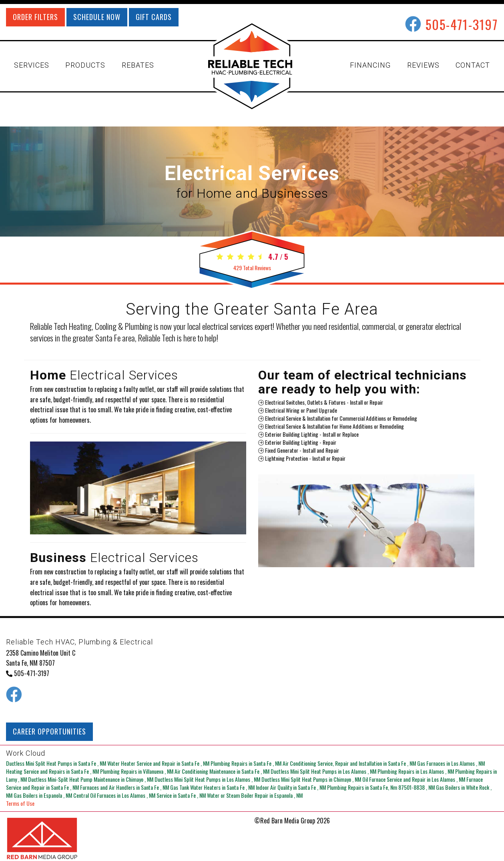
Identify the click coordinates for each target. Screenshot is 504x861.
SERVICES (32, 65)
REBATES (138, 65)
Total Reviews (252, 268)
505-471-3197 (462, 24)
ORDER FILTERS (35, 17)
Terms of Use (20, 803)
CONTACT (473, 65)
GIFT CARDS (154, 17)
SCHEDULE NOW (97, 17)
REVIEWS (423, 65)
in (57, 763)
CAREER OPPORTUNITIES (49, 731)
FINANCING (370, 65)
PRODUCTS (85, 65)
